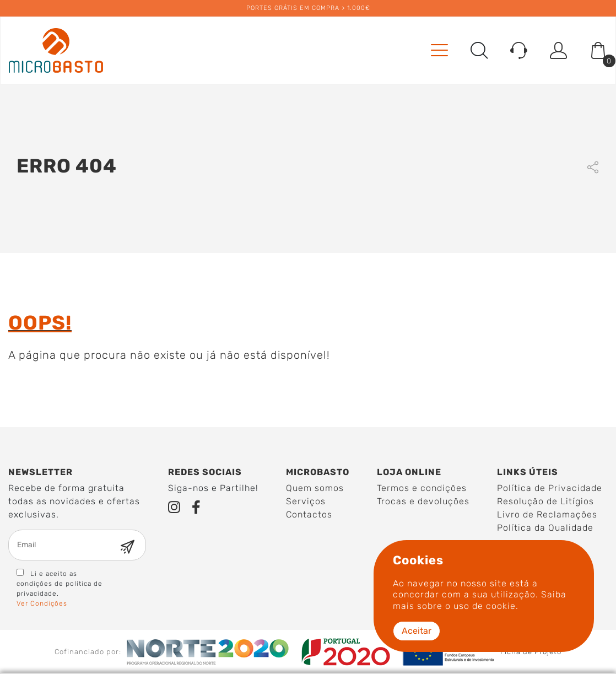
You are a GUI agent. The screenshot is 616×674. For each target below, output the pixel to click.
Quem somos (315, 488)
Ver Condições (42, 603)
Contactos (309, 514)
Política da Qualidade (545, 528)
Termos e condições (422, 488)
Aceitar (417, 631)
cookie (501, 606)
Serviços (306, 501)
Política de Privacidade (550, 488)
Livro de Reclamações (547, 514)
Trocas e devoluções (423, 501)
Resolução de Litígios (545, 501)
